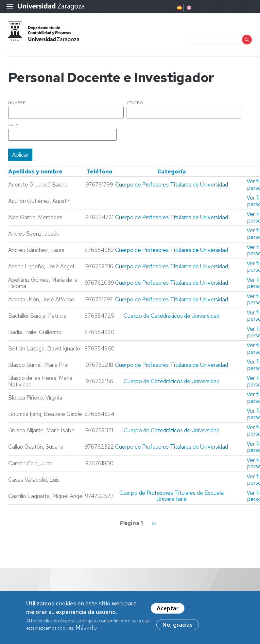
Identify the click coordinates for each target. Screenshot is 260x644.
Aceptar (168, 610)
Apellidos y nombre (35, 171)
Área (13, 125)
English (188, 8)
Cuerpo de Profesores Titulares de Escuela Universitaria (172, 496)
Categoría (172, 171)
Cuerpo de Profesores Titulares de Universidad (172, 185)
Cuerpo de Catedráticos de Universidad (172, 316)
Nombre (17, 103)
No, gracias (178, 626)
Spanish (179, 8)
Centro (135, 103)
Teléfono (99, 171)
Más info (86, 629)
